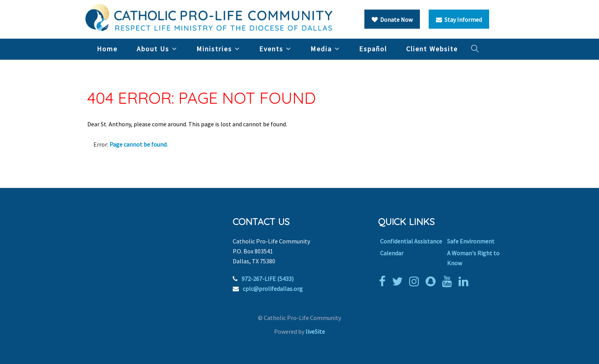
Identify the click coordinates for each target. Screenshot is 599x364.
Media (321, 49)
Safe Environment (471, 241)
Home (107, 49)
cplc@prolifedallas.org (273, 289)
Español (373, 49)
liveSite (315, 331)
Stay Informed (459, 20)
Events (271, 49)
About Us (153, 49)
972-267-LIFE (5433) (268, 279)
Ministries (214, 49)
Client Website (432, 49)
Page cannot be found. (139, 144)
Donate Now (392, 20)
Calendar (392, 253)
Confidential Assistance (411, 241)
